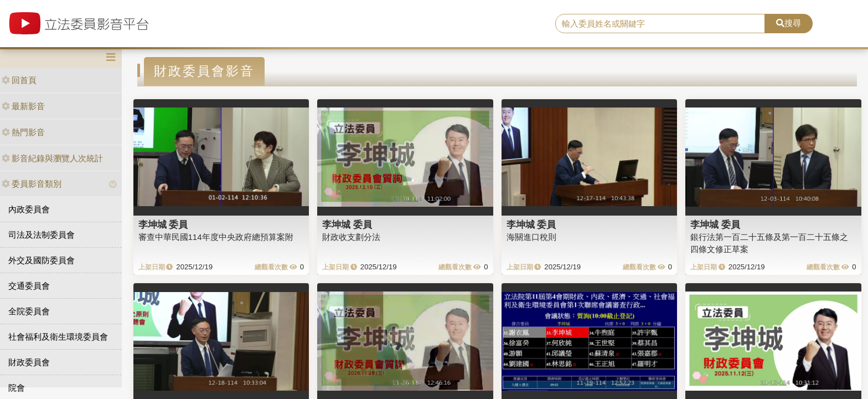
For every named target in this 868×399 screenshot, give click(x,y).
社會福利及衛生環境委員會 (58, 337)
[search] (660, 24)
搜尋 (789, 23)
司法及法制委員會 (42, 235)
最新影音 (23, 106)
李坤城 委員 (163, 224)
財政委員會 (29, 362)
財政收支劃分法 (351, 237)
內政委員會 (29, 209)
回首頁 (19, 80)
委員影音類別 (32, 184)
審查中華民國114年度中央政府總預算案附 (216, 237)
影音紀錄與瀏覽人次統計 (52, 158)
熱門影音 (23, 132)
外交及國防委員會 (42, 260)
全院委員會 (29, 311)
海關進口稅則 (531, 237)
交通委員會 (29, 286)
